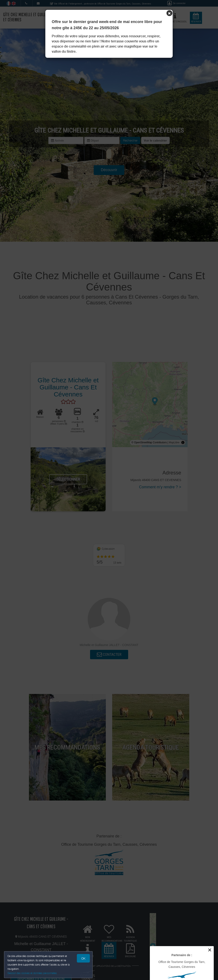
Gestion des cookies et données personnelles (32, 973)
